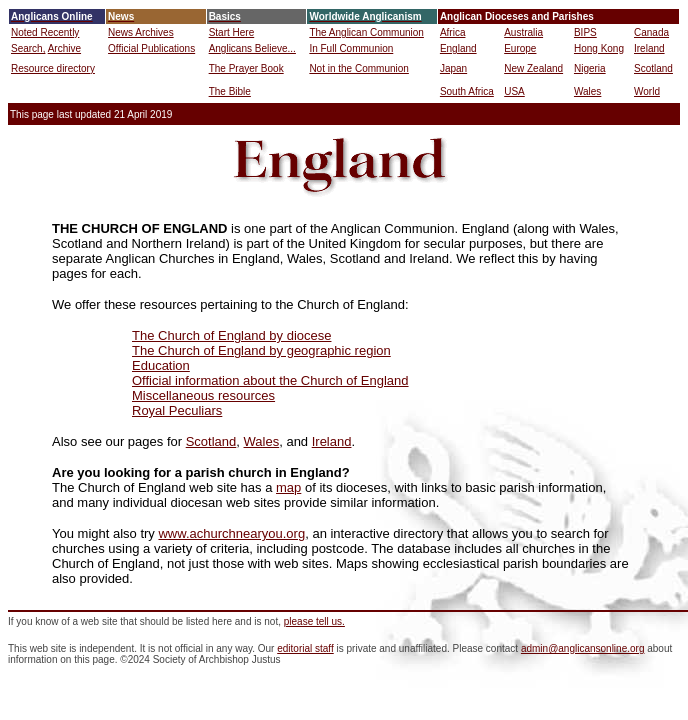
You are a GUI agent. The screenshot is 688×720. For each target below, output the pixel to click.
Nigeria (590, 68)
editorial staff (305, 648)
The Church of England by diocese (231, 335)
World (647, 91)
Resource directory (53, 68)
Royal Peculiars (177, 410)
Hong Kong (599, 48)
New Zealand (533, 68)
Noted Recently (45, 32)
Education (161, 365)
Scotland (653, 68)
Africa (453, 32)
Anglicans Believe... (252, 48)
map (288, 487)
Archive (64, 48)
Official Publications (151, 48)
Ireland (649, 48)
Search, (28, 48)
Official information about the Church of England (270, 380)
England (458, 48)
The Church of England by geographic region (261, 350)
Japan (453, 68)
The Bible (230, 91)
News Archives (141, 32)
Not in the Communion (359, 68)
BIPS (585, 32)
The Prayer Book (246, 68)
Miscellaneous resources (203, 395)
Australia (523, 32)
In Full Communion (351, 48)
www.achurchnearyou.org (231, 533)
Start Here (232, 32)
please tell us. (314, 621)
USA (514, 91)
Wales (587, 91)
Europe (520, 48)
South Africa (467, 91)
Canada (651, 32)
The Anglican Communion (366, 32)
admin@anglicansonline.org (583, 648)
